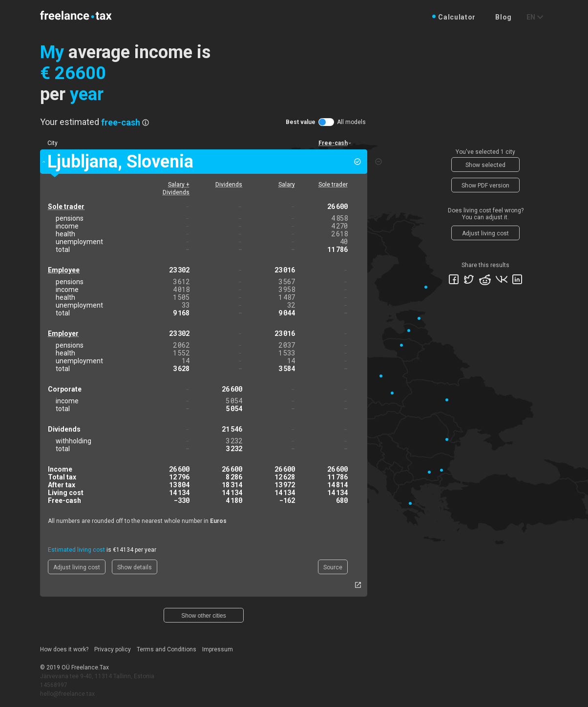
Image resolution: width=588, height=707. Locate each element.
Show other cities (203, 616)
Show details (135, 567)
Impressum (218, 649)
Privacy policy (113, 649)
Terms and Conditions (167, 649)
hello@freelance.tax (67, 694)
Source (333, 567)
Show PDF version (485, 186)
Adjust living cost (77, 567)
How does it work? (64, 649)
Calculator (457, 17)
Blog (504, 17)
